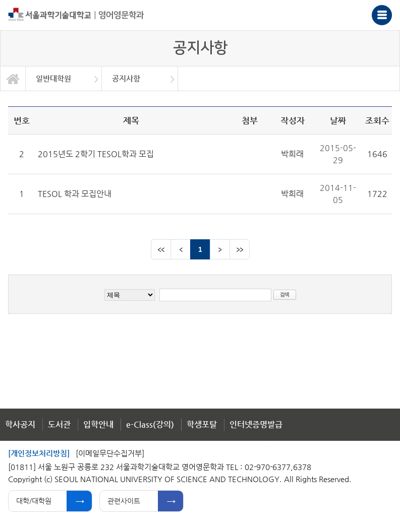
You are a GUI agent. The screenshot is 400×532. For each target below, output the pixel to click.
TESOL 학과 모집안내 (75, 194)
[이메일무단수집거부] (110, 453)
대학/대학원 (34, 501)
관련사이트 (124, 501)
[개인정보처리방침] (39, 453)
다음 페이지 (220, 249)
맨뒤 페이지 (240, 249)
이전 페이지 (181, 249)
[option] (64, 79)
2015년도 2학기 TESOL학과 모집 (96, 154)
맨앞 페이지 (161, 249)
